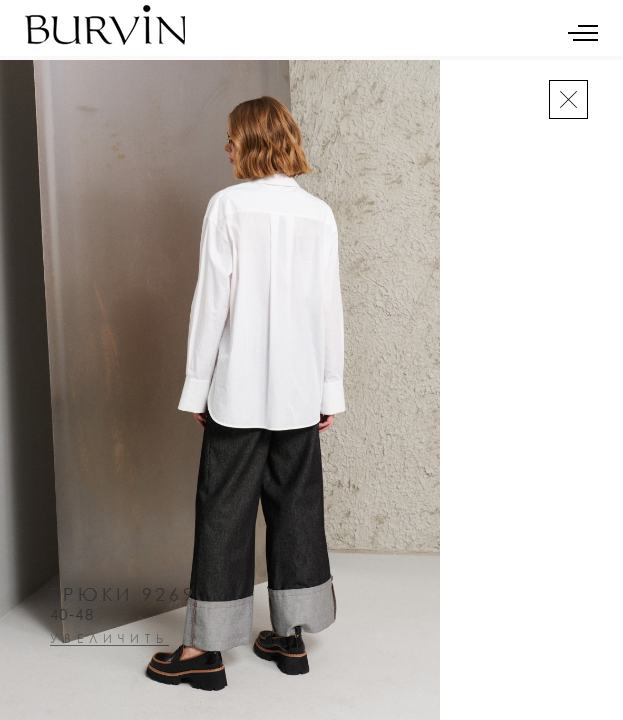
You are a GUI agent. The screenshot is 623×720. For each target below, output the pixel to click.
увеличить (109, 639)
